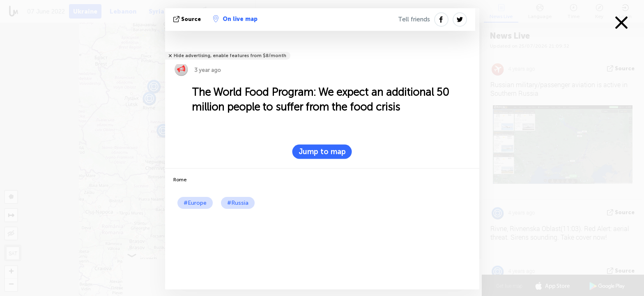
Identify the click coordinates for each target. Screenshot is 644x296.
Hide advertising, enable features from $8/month (230, 56)
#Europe (195, 203)
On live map (235, 19)
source (188, 19)
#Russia (238, 203)
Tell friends (414, 19)
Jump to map (322, 152)
